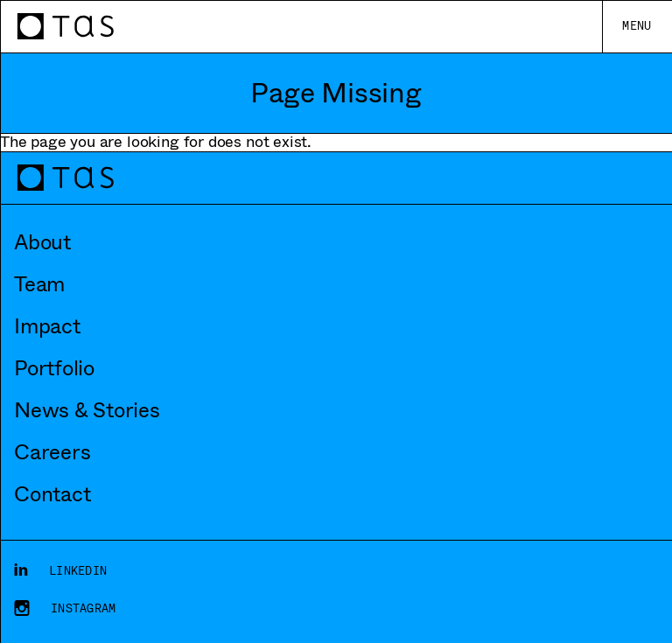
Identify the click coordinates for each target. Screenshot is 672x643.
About (42, 242)
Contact (52, 494)
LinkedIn (78, 571)
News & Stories (87, 410)
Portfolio (54, 368)
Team (39, 284)
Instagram (83, 608)
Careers (52, 452)
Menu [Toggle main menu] (637, 26)
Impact (47, 326)
